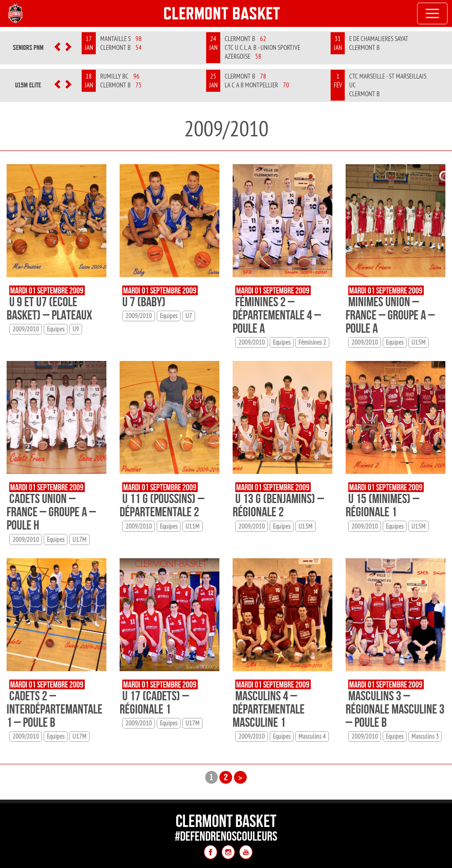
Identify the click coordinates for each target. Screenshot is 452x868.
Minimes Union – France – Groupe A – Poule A (390, 315)
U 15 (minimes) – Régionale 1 (382, 505)
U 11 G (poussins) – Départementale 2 (162, 505)
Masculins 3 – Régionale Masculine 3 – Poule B (395, 709)
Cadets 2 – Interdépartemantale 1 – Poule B (55, 709)
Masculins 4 (312, 736)
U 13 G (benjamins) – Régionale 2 (278, 505)
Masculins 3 (425, 736)
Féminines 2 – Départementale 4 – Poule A (277, 315)
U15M (418, 342)
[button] (58, 48)
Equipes (56, 329)
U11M (192, 526)
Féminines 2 (312, 342)
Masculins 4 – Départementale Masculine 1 (269, 709)
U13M (305, 526)
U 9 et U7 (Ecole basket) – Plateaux (49, 308)
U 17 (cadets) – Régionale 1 (154, 702)
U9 (76, 329)
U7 (189, 316)
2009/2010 (26, 329)
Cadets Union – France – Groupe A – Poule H (51, 512)
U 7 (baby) (144, 302)
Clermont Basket (222, 13)
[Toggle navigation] (433, 14)
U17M (79, 539)
